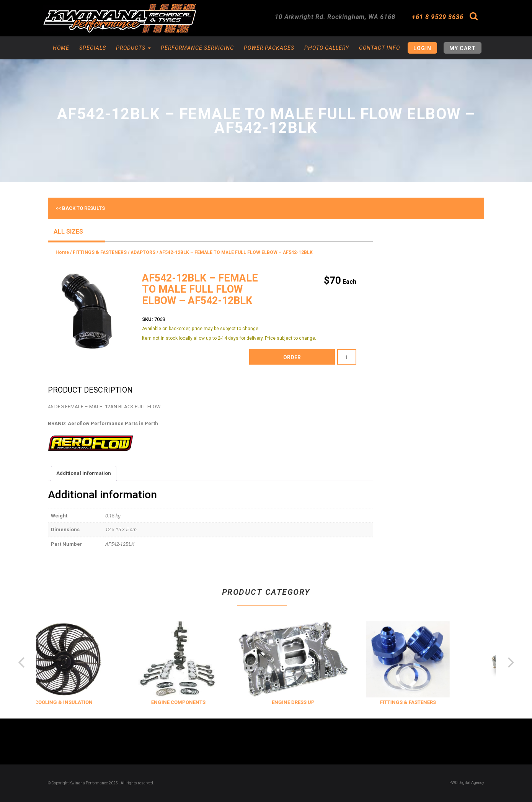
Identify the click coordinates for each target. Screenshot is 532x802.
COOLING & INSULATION (75, 702)
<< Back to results (80, 208)
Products (133, 48)
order (292, 357)
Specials (93, 48)
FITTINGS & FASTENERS (100, 252)
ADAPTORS (143, 252)
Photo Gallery (327, 48)
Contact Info (379, 48)
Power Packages (269, 48)
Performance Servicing (197, 48)
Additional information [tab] (84, 473)
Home (61, 48)
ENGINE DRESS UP (305, 702)
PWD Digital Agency (467, 783)
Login (422, 48)
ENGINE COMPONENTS (190, 702)
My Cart (463, 48)
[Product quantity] (347, 357)
